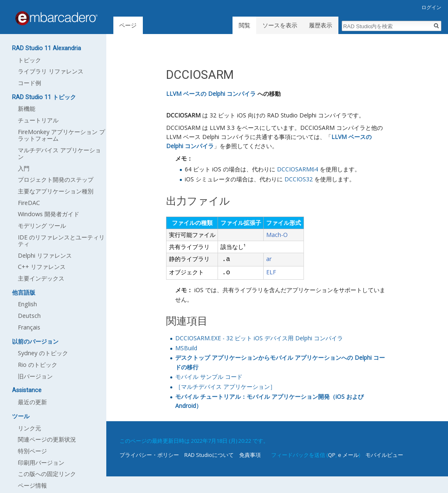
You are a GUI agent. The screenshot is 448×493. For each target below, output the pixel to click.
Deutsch (29, 316)
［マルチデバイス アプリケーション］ (225, 387)
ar (269, 259)
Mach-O (277, 235)
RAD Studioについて (209, 455)
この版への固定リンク (47, 474)
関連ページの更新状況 (47, 439)
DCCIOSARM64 (297, 169)
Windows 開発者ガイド (49, 214)
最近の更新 (32, 402)
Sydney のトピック (43, 353)
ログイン (431, 7)
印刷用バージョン (41, 462)
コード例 (29, 83)
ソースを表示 (280, 25)
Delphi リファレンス (45, 255)
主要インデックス (41, 278)
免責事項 (250, 455)
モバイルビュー (384, 455)
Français (29, 327)
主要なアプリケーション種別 (56, 191)
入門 (24, 168)
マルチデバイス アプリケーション (59, 153)
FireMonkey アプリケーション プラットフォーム (61, 135)
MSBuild (186, 348)
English (27, 304)
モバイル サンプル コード (209, 377)
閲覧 (245, 25)
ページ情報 (32, 485)
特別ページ (32, 451)
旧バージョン (35, 376)
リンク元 (29, 428)
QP (332, 455)
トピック (29, 60)
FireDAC (29, 203)
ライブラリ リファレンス (51, 71)
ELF (271, 272)
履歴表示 (321, 25)
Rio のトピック (38, 365)
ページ (128, 25)
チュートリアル (38, 120)
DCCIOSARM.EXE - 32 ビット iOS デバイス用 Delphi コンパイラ (259, 338)
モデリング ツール (42, 226)
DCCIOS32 (299, 179)
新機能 (27, 109)
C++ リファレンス (42, 267)
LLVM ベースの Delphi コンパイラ (211, 94)
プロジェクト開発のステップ (56, 179)
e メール (348, 455)
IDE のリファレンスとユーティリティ (61, 240)
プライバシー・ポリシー (149, 455)
